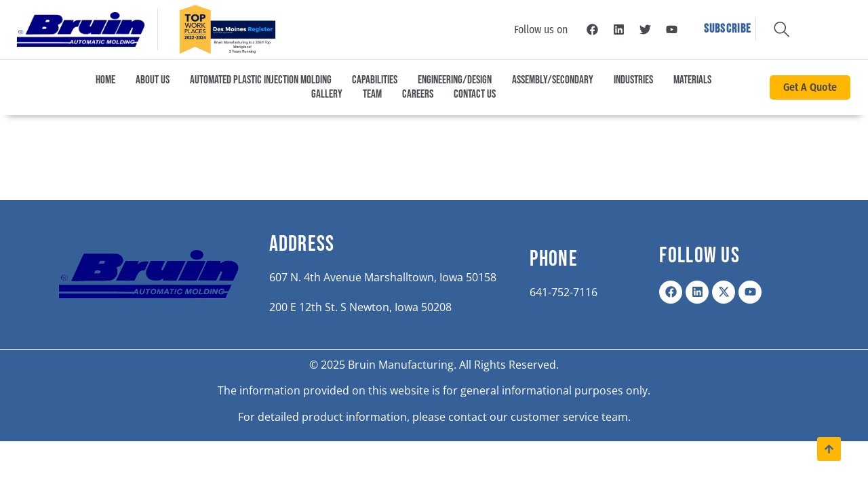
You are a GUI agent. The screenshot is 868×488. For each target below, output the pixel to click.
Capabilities (375, 80)
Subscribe (728, 29)
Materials (692, 80)
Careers (418, 94)
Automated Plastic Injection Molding (261, 80)
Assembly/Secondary (553, 80)
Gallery (327, 94)
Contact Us (475, 94)
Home (105, 80)
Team (372, 94)
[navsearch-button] (782, 24)
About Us (153, 80)
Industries (633, 80)
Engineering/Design (455, 80)
